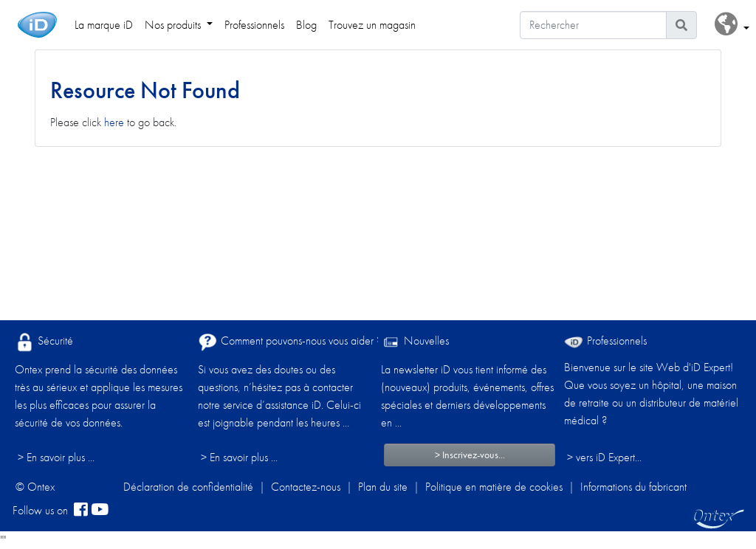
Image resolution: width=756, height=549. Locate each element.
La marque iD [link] (104, 25)
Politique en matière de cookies (494, 487)
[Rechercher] (593, 25)
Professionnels (605, 341)
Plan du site (383, 487)
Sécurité (44, 342)
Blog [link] (306, 25)
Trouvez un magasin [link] (372, 25)
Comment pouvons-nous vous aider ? (290, 342)
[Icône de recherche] (681, 25)
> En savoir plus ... (56, 457)
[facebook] (81, 511)
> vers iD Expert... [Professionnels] (604, 457)
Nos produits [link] (174, 25)
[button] (732, 25)
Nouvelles (415, 342)
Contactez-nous (306, 487)
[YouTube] (100, 511)
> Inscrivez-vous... (470, 455)
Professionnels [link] (254, 25)
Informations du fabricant (633, 487)
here (114, 122)
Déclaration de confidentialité (188, 487)
